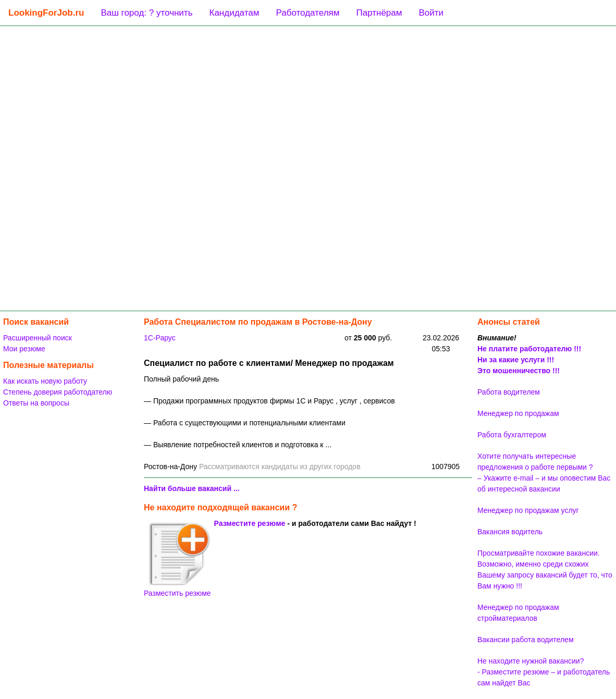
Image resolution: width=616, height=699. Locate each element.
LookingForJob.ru (46, 13)
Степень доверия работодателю (58, 392)
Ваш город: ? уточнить (146, 13)
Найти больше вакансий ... (192, 488)
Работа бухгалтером (512, 435)
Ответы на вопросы (36, 403)
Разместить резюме (177, 559)
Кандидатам (235, 13)
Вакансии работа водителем (526, 640)
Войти (431, 13)
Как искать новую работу (45, 381)
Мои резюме (24, 349)
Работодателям (307, 13)
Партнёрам (379, 13)
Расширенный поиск (38, 338)
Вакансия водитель (510, 532)
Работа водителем (509, 392)
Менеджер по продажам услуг (528, 510)
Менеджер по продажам (518, 413)
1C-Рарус (160, 338)
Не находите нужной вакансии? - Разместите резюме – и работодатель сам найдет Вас (544, 672)
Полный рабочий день (181, 379)
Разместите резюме (250, 523)
